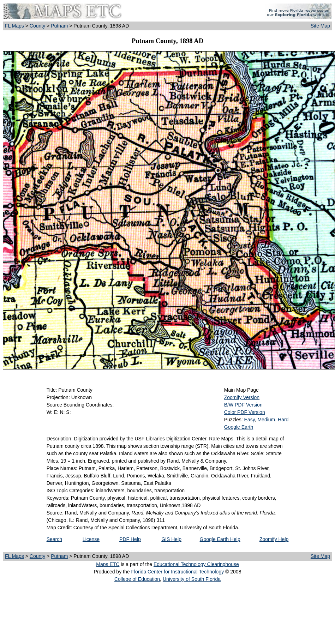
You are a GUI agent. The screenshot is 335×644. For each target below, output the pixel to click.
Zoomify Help (274, 539)
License (91, 539)
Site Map (320, 26)
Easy (250, 420)
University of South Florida (192, 579)
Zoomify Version (242, 397)
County (37, 26)
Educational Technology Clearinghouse (196, 564)
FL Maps (14, 26)
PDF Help (130, 539)
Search (54, 539)
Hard (283, 420)
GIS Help (171, 539)
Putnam (59, 26)
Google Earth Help (220, 539)
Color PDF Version (245, 412)
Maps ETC (108, 564)
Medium (266, 420)
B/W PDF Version (243, 405)
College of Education (137, 579)
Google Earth (239, 427)
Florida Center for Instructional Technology (177, 572)
